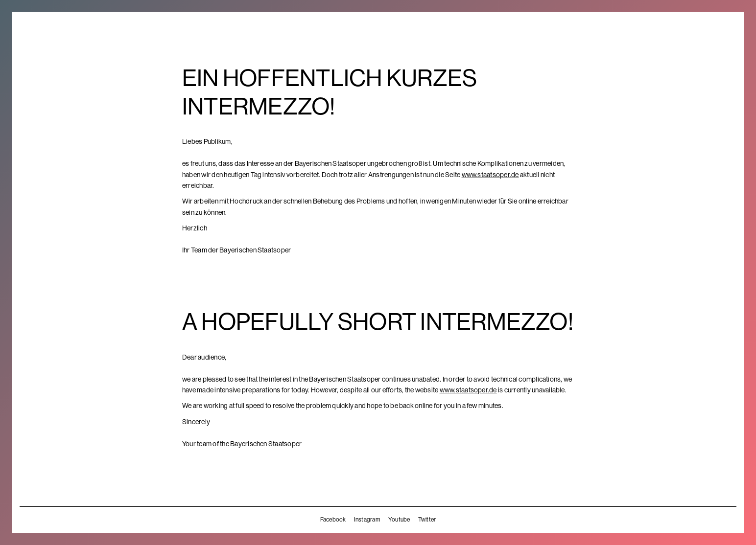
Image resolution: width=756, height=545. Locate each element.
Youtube (399, 520)
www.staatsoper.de (490, 175)
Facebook (333, 520)
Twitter (427, 520)
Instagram (367, 520)
